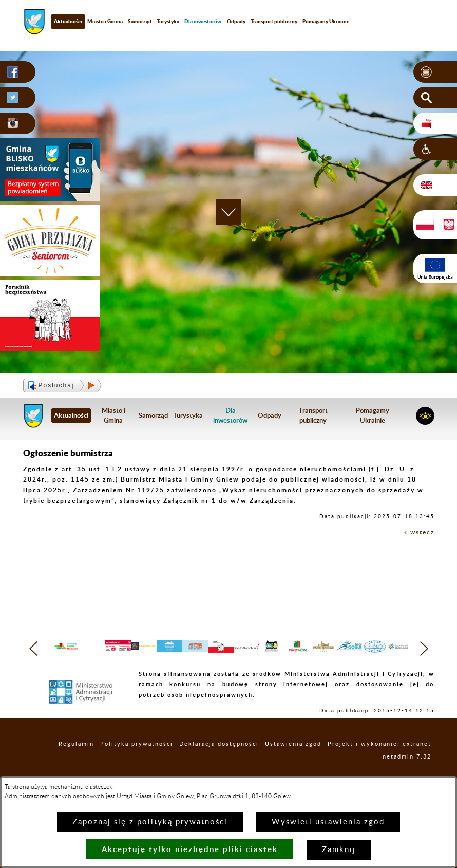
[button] (435, 72)
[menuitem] (203, 21)
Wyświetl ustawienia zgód (328, 822)
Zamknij (339, 850)
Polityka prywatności (137, 764)
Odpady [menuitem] (236, 21)
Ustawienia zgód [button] (293, 764)
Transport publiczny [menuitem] (274, 21)
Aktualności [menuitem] (68, 21)
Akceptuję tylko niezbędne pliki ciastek (190, 849)
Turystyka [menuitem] (168, 21)
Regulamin (76, 764)
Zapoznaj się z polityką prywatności (150, 822)
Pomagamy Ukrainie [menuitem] (326, 21)
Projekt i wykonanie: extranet (379, 764)
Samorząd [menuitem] (140, 21)
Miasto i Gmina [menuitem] (105, 21)
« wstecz (419, 532)
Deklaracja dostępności (219, 764)
